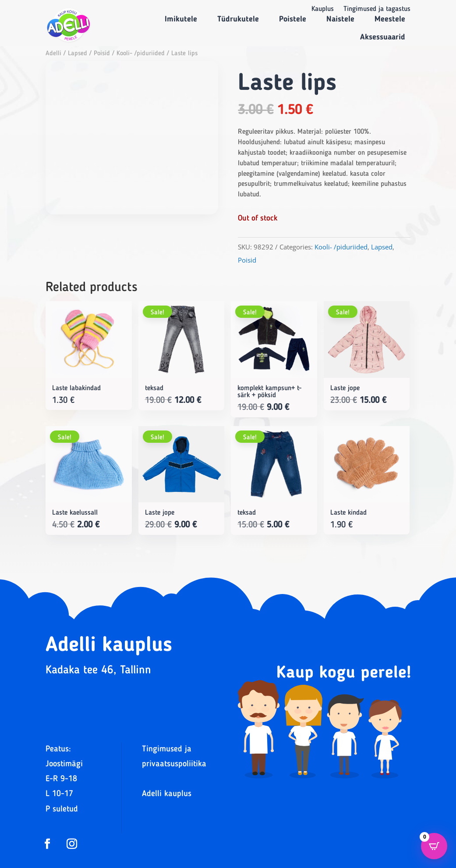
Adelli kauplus (167, 794)
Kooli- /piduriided (141, 54)
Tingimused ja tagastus (377, 9)
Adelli (53, 54)
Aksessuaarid (383, 37)
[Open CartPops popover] (434, 846)
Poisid (102, 54)
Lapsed (78, 54)
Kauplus (323, 9)
